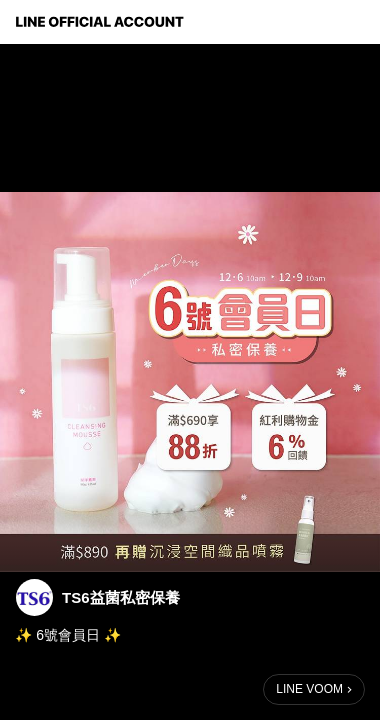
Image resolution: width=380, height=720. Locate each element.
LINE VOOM (309, 689)
